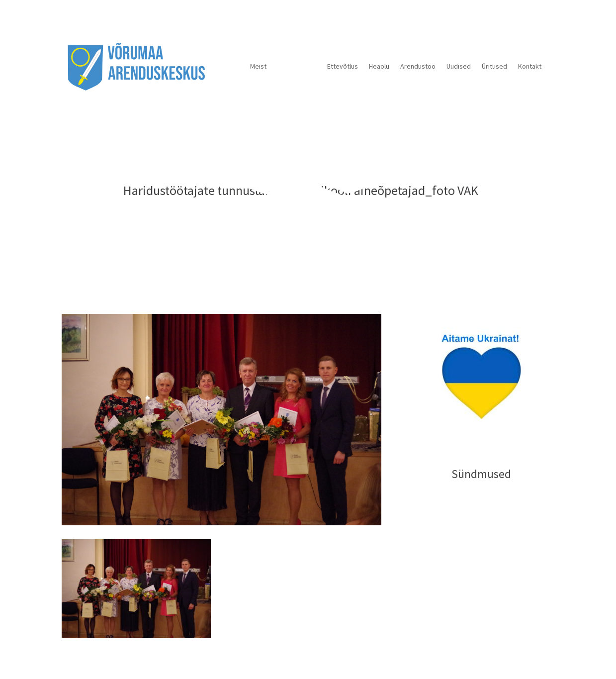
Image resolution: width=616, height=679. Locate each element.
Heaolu (379, 66)
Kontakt (530, 66)
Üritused (494, 66)
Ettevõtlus (343, 66)
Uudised (459, 66)
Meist (258, 66)
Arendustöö (418, 66)
